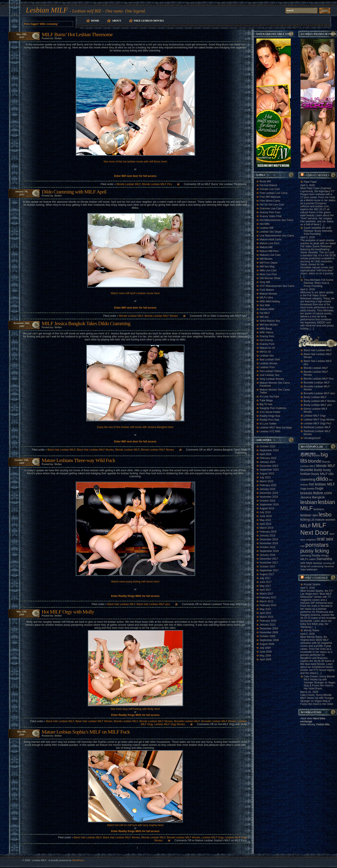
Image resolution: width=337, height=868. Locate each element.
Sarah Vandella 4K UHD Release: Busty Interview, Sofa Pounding (318, 231)
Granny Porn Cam (270, 212)
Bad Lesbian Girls (270, 360)
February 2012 (268, 605)
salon (312, 559)
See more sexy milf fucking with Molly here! (135, 709)
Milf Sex (264, 317)
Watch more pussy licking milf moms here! (135, 582)
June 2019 (266, 516)
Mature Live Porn (269, 243)
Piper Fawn (310, 182)
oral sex (325, 539)
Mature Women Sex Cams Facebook (275, 384)
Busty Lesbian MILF (315, 397)
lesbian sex (309, 515)
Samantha (324, 559)
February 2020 (268, 485)
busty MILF (320, 474)
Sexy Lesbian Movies (272, 379)
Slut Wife (265, 305)
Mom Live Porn (268, 274)
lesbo (325, 514)
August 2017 (267, 574)
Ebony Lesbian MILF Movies (316, 410)
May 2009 (265, 656)
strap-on (305, 566)
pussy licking (315, 551)
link (333, 801)
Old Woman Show (270, 278)
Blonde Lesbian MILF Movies (161, 316)
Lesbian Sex (267, 356)
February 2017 (268, 598)
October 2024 (267, 446)
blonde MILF (326, 466)
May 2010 (265, 609)
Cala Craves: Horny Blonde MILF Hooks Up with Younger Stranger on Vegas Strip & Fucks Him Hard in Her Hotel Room (319, 683)
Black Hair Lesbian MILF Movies (95, 450)
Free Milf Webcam (270, 197)
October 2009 (267, 636)
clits (331, 474)
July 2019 (265, 512)
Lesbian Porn (267, 367)
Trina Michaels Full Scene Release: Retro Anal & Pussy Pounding (319, 283)
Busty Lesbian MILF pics (318, 405)
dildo (322, 479)
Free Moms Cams (270, 201)
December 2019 (269, 493)
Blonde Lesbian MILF (129, 184)
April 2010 (265, 613)
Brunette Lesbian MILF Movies (219, 721)
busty (318, 470)
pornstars (317, 545)
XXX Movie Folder (270, 412)
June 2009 (266, 652)
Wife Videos (267, 332)
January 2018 (267, 555)
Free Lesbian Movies (149, 21)
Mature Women (268, 294)
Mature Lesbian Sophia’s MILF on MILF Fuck (86, 732)
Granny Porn (267, 336)
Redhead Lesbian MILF (317, 427)
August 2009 (267, 644)
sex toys (306, 563)
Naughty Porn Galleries (273, 408)
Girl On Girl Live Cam (272, 205)
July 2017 (265, 578)
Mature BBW (267, 309)
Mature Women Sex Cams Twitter (275, 391)
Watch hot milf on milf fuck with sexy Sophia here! (135, 825)
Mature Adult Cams (271, 239)
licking (305, 520)
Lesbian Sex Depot (270, 232)
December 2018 (269, 539)
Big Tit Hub (266, 404)
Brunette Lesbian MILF (187, 721)
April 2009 (265, 659)
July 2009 (265, 648)
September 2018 (269, 551)
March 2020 (266, 481)
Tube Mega (266, 400)
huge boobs (307, 489)
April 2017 (265, 590)
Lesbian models (317, 175)
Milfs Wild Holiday (270, 301)
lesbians (319, 509)
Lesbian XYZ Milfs (270, 431)
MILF (306, 526)
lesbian (309, 502)
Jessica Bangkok (313, 497)
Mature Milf (266, 247)
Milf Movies (266, 259)
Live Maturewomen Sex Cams (277, 236)
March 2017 (266, 594)
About (117, 21)
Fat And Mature (268, 185)
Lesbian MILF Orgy (212, 837)
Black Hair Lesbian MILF (61, 450)
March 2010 (266, 617)
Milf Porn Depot (269, 263)
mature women (325, 520)
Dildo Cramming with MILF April (74, 192)
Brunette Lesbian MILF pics (319, 393)
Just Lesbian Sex (269, 375)
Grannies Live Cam (271, 209)
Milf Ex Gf (265, 352)
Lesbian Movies (269, 363)
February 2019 (268, 532)
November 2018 (269, 543)
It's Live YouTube (269, 397)
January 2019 (267, 536)
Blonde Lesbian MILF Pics (157, 184)
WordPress (78, 860)
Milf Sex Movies (269, 325)
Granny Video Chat (271, 216)
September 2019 (269, 505)
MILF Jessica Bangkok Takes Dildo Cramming (86, 323)
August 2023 (267, 474)
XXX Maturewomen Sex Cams (277, 286)
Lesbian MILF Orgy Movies (169, 724)
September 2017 (269, 570)
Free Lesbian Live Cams (274, 193)
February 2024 (268, 458)
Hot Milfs (265, 224)
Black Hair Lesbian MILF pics (153, 604)
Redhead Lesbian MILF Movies (317, 433)
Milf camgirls (316, 578)
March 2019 (266, 528)
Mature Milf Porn (269, 251)
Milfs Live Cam (268, 270)
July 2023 (265, 477)
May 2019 (265, 520)
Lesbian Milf (267, 228)
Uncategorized (312, 438)
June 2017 (266, 582)
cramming (308, 480)
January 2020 (267, 489)
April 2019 (265, 524)
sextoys (318, 563)
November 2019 (269, 497)
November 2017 (269, 563)
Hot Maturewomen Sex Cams (276, 220)
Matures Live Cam (270, 255)
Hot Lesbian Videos (271, 371)
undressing (317, 566)
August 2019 (267, 508)
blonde (315, 461)
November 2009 (269, 632)
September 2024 (269, 450)
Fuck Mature (267, 290)
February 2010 (268, 621)
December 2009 (269, 629)
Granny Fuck (267, 344)
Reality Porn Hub (269, 420)
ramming (306, 555)
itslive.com (322, 493)
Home (95, 21)
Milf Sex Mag (267, 267)
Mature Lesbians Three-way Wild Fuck (78, 460)
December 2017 (269, 559)
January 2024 (267, 462)
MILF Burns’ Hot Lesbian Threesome (77, 34)
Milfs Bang (266, 329)
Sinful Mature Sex (270, 321)
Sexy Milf (265, 282)
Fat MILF (265, 313)
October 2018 (267, 547)
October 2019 (267, 501)
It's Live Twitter (268, 424)
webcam (312, 569)
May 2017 (265, 586)
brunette (307, 470)
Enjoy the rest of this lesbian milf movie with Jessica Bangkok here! (135, 427)
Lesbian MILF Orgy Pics (317, 423)
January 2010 (267, 625)
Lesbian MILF (47, 10)
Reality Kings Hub (270, 416)
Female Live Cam (270, 189)
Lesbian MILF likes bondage (276, 428)
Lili (312, 520)
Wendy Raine (311, 630)
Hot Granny (266, 340)
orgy (303, 546)
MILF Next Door (314, 529)
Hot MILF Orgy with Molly (68, 612)
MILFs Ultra (266, 298)
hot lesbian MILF (322, 484)
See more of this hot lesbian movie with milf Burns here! (135, 162)
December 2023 (269, 466)
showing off (329, 563)
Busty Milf (265, 181)
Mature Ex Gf (267, 348)
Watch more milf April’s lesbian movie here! (135, 293)
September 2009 (269, 640)
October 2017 (267, 567)
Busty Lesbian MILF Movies (319, 401)
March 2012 (266, 601)
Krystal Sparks (312, 584)
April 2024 (265, 454)
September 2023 (269, 470)
